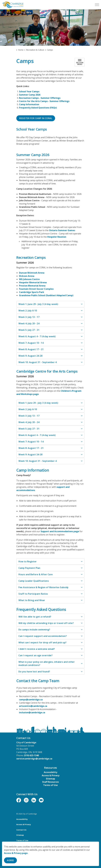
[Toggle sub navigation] (80, 62)
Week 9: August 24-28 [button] (30, 356)
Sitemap (50, 779)
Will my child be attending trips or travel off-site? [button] (46, 623)
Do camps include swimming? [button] (34, 630)
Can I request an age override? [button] (35, 655)
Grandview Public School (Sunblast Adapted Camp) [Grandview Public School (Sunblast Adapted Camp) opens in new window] (46, 295)
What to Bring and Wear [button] (32, 600)
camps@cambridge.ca (31, 700)
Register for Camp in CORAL (36, 118)
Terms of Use (50, 785)
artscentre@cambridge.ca (33, 706)
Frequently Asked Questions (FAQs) (38, 108)
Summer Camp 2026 (30, 95)
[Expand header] (97, 5)
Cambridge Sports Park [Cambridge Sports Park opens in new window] (32, 292)
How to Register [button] (28, 561)
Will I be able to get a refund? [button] (35, 617)
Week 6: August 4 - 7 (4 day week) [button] (37, 336)
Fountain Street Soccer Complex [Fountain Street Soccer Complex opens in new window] (36, 289)
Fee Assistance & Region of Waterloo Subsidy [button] (44, 587)
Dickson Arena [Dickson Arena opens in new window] (27, 276)
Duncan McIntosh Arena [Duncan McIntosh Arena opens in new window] (32, 273)
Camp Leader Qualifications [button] (34, 581)
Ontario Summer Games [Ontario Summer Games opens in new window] (62, 230)
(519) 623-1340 (31, 755)
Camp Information (29, 104)
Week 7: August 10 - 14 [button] (31, 343)
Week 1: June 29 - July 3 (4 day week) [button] (38, 304)
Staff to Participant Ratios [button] (33, 594)
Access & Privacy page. (16, 853)
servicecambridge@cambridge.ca (34, 759)
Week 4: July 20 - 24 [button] (29, 323)
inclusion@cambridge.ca (32, 712)
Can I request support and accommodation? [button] (43, 636)
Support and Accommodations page (60, 531)
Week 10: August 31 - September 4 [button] (38, 362)
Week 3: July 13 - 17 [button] (29, 317)
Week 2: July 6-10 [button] (28, 311)
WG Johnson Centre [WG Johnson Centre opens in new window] (29, 279)
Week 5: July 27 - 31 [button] (29, 330)
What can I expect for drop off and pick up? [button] (43, 642)
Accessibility (50, 772)
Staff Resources (50, 782)
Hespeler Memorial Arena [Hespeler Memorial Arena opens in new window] (33, 282)
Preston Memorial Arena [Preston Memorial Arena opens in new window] (32, 286)
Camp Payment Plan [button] (29, 568)
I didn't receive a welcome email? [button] (37, 649)
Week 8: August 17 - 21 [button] (31, 349)
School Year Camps (29, 91)
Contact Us (21, 830)
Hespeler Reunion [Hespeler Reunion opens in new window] (57, 237)
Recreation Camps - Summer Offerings (40, 98)
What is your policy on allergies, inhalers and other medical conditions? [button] (47, 663)
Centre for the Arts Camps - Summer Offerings (44, 101)
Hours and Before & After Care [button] (36, 574)
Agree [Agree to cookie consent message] (10, 860)
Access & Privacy (51, 775)
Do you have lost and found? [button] (34, 672)
